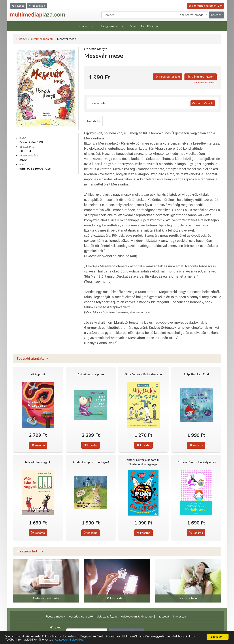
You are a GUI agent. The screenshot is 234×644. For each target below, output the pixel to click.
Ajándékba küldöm (201, 77)
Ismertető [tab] (93, 121)
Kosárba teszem (168, 77)
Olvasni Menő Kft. (32, 142)
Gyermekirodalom (42, 39)
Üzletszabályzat (107, 617)
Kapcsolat (163, 617)
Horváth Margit (95, 49)
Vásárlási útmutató (81, 617)
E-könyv (83, 26)
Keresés (216, 15)
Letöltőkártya (150, 26)
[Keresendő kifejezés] (139, 15)
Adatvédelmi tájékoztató (137, 617)
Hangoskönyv (110, 26)
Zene (132, 26)
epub (197, 103)
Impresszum (181, 617)
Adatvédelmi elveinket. (69, 640)
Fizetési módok (55, 617)
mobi (209, 103)
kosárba (38, 445)
